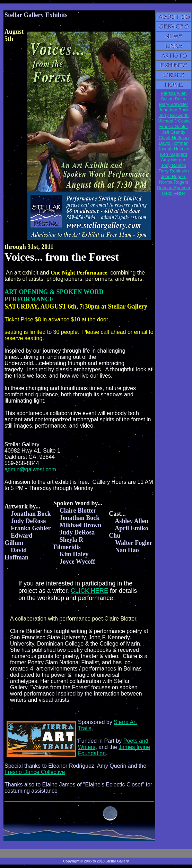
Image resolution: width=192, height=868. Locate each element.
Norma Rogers (174, 182)
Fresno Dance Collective (35, 772)
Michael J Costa (174, 121)
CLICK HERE (89, 591)
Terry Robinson (173, 171)
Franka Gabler (173, 127)
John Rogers (174, 176)
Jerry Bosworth (174, 115)
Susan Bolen (174, 99)
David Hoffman (174, 143)
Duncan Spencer (174, 188)
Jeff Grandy (174, 132)
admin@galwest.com (30, 469)
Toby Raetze (174, 165)
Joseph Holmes (174, 149)
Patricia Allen (173, 93)
